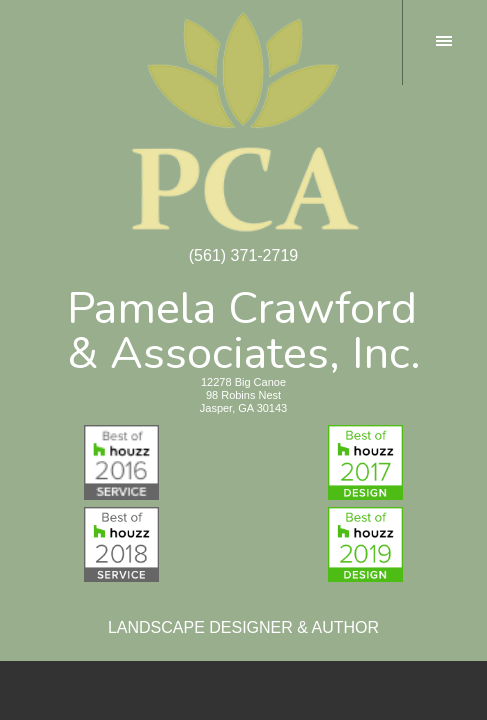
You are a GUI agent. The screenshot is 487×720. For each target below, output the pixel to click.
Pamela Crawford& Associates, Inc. (244, 327)
